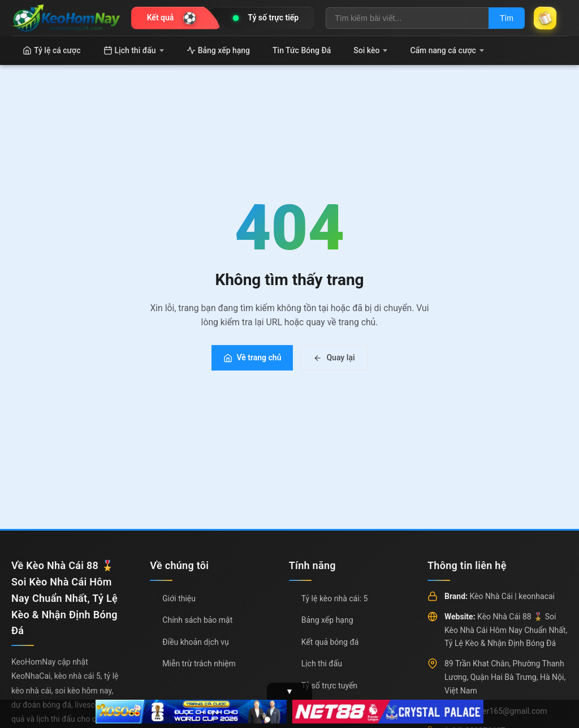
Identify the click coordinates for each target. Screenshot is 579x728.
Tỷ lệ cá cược (52, 50)
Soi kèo (370, 50)
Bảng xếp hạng (218, 50)
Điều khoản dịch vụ (195, 642)
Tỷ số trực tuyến (329, 686)
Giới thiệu (179, 598)
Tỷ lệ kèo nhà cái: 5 (335, 598)
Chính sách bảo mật (197, 620)
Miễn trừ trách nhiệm (199, 664)
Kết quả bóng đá (330, 642)
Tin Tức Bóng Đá (302, 50)
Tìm (507, 18)
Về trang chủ (252, 357)
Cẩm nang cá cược (447, 50)
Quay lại (334, 357)
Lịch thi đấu (134, 50)
